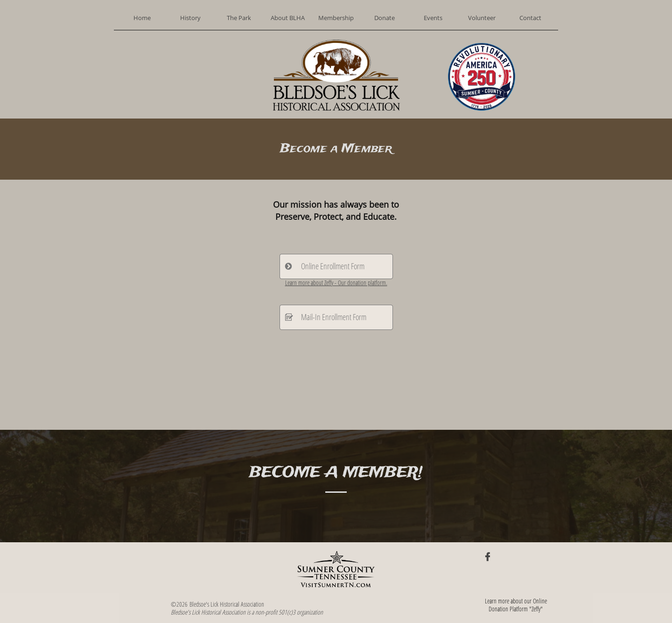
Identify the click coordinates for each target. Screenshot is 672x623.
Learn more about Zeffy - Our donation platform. (336, 283)
